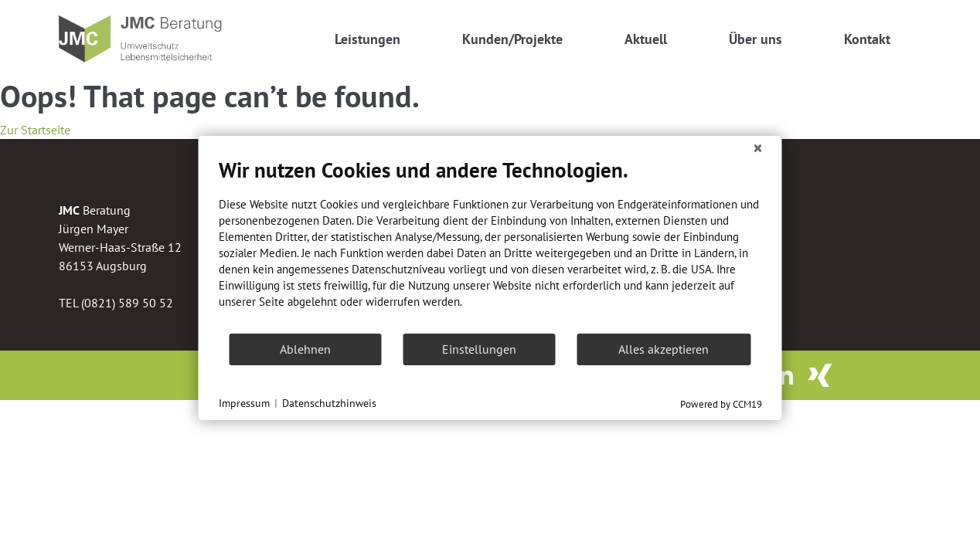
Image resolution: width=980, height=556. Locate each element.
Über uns (755, 39)
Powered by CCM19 (721, 404)
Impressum (244, 403)
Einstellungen (479, 349)
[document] (490, 245)
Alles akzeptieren (664, 349)
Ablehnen (305, 349)
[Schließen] (758, 148)
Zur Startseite (35, 130)
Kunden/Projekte (512, 39)
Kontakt (867, 39)
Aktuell (646, 39)
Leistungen (367, 39)
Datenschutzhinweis (329, 403)
